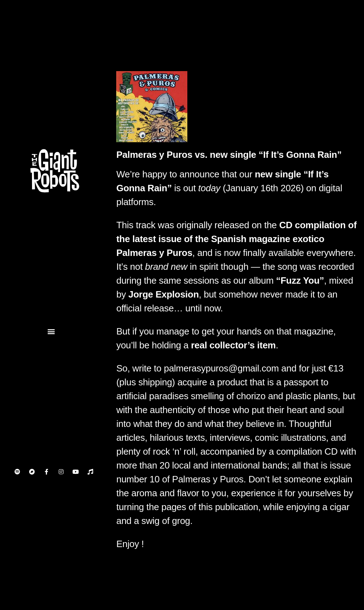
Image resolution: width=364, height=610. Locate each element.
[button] (51, 331)
